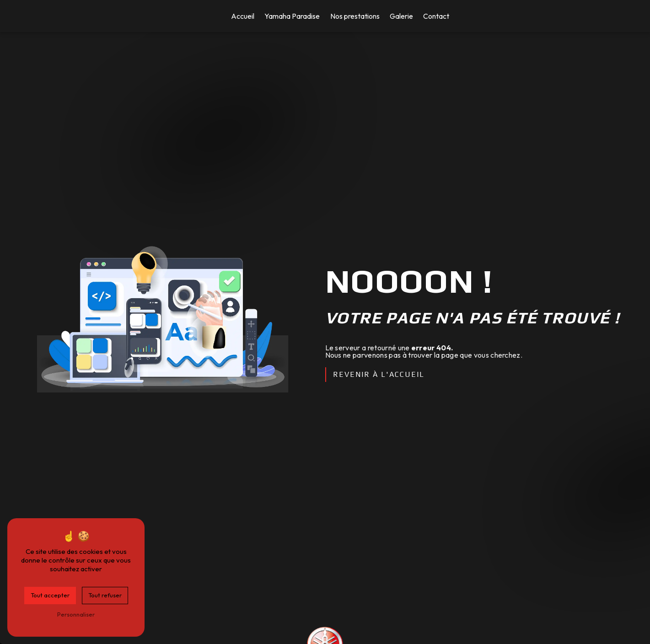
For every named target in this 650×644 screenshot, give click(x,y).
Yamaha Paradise (292, 16)
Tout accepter (50, 595)
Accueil (243, 16)
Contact (436, 16)
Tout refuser (105, 595)
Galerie (401, 16)
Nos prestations (355, 16)
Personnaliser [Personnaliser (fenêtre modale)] (76, 614)
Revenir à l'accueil (379, 374)
